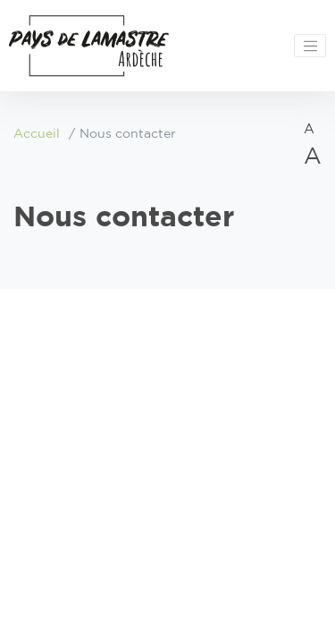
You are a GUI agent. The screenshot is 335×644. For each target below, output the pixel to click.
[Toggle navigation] (310, 46)
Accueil (37, 134)
